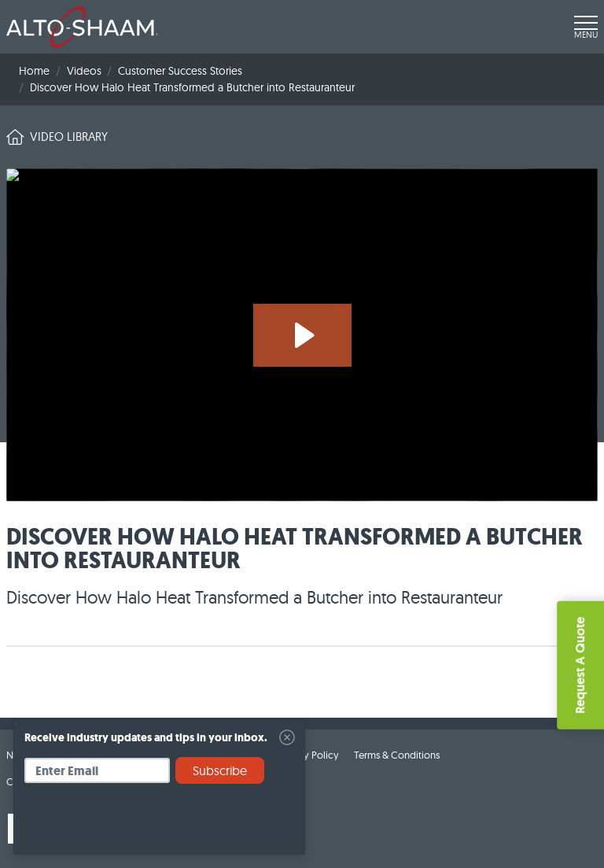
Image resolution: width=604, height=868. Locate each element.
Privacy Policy (308, 755)
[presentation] (144, 825)
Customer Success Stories (180, 71)
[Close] (287, 737)
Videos (84, 71)
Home (34, 71)
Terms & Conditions (397, 755)
